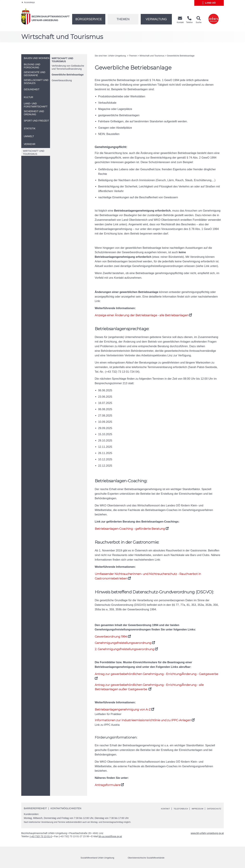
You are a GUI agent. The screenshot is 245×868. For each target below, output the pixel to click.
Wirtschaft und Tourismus (152, 56)
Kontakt (155, 809)
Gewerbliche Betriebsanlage (68, 75)
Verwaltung (156, 19)
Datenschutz (212, 809)
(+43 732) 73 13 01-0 (41, 837)
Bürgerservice (89, 19)
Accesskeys (28, 2)
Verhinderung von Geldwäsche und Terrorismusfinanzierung (68, 67)
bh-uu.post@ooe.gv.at (110, 837)
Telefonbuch (173, 809)
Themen (123, 19)
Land (209, 3)
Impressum (193, 809)
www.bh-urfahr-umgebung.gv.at (207, 834)
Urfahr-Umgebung (117, 56)
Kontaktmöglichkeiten (66, 809)
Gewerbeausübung (62, 80)
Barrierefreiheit (35, 809)
